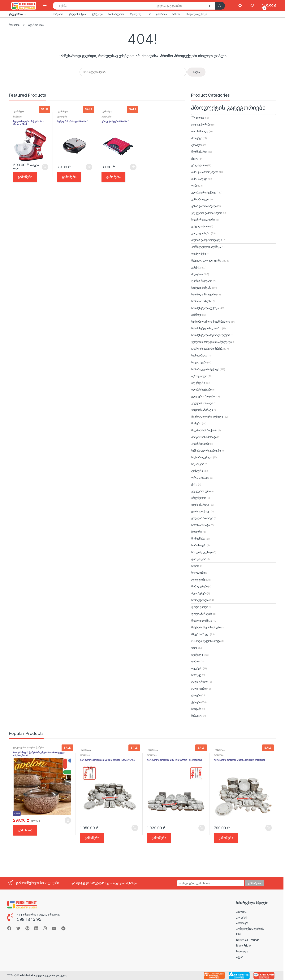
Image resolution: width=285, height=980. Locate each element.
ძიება (196, 72)
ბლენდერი (198, 383)
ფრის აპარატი (200, 477)
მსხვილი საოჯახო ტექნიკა (207, 260)
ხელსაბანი (198, 573)
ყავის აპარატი (200, 505)
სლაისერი (198, 464)
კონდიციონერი (201, 233)
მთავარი (58, 14)
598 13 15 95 (29, 919)
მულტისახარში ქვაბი (204, 430)
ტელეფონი (198, 580)
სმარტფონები (200, 600)
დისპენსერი (199, 559)
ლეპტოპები (199, 254)
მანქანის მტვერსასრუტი (206, 627)
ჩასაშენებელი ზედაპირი (206, 328)
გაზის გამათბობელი (204, 206)
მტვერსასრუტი (200, 634)
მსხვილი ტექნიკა (196, 14)
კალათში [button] (45, 167)
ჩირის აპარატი (201, 525)
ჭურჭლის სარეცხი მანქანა (207, 349)
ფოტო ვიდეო (200, 607)
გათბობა (161, 14)
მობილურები (199, 586)
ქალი (195, 159)
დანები (196, 661)
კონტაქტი (242, 917)
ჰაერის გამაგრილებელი (207, 240)
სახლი (176, 14)
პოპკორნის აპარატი (204, 437)
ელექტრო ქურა (201, 491)
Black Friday (244, 945)
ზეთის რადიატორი (203, 220)
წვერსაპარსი (199, 152)
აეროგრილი (199, 376)
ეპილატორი (199, 165)
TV (149, 14)
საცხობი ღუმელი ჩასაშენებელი (211, 322)
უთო (194, 648)
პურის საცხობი (200, 444)
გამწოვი (196, 315)
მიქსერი (17, 117)
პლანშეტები (199, 593)
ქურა (194, 484)
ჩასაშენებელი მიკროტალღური (211, 335)
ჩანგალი (197, 715)
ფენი (194, 185)
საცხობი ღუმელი (202, 457)
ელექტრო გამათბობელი (207, 213)
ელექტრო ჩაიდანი (203, 396)
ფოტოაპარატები (202, 614)
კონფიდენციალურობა (250, 929)
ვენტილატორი (200, 226)
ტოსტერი (62, 117)
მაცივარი (197, 274)
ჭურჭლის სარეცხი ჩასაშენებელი (212, 342)
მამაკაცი (197, 138)
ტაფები (196, 695)
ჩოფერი (196, 532)
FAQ (239, 934)
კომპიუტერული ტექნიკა (206, 247)
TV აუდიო (198, 118)
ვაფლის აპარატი (202, 410)
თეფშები (197, 668)
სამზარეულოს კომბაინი (206, 450)
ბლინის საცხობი (201, 389)
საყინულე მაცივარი (203, 294)
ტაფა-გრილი (200, 682)
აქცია (240, 957)
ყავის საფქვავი (201, 511)
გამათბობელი (200, 199)
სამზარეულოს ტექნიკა (205, 369)
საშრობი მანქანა (202, 301)
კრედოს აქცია (77, 14)
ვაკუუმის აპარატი (202, 403)
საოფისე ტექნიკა (202, 552)
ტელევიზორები (201, 124)
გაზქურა (196, 267)
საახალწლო (199, 355)
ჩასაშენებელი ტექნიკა (205, 308)
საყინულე (136, 14)
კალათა (241, 912)
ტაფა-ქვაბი (199, 689)
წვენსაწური (198, 539)
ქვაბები (196, 702)
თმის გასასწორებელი (205, 172)
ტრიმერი (197, 145)
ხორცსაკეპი (199, 545)
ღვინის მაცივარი (202, 281)
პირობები (242, 923)
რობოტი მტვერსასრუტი (206, 641)
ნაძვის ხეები (199, 362)
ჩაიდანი (196, 709)
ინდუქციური (199, 498)
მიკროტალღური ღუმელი (207, 417)
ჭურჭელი (97, 14)
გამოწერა (25, 177)
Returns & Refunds (248, 940)
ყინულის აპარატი (202, 518)
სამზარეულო (116, 14)
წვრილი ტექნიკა (202, 621)
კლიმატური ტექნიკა (204, 192)
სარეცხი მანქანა (201, 288)
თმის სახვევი (199, 179)
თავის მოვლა (200, 131)
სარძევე (196, 675)
